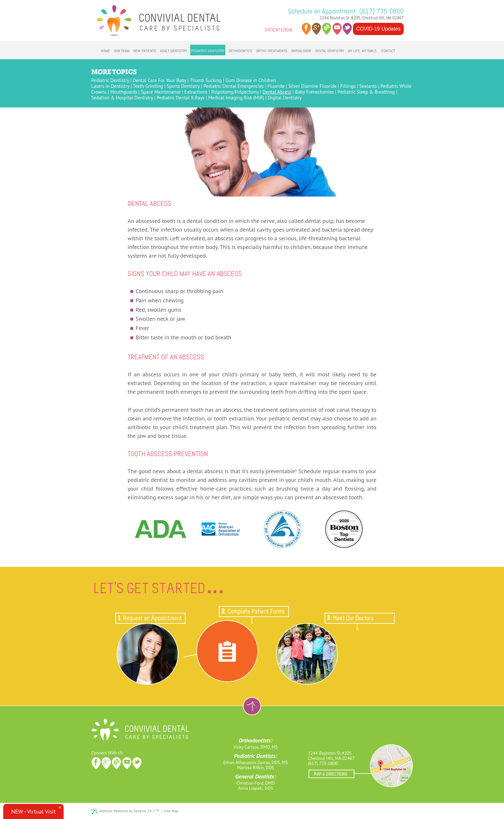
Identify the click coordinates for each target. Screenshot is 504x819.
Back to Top (252, 706)
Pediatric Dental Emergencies (234, 86)
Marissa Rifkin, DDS (255, 768)
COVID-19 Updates (378, 29)
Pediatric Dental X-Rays (180, 98)
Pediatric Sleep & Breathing (366, 92)
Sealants (368, 86)
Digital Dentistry (285, 98)
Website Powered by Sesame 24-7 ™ (129, 811)
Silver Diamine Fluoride (313, 86)
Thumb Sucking (206, 80)
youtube (337, 29)
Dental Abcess (277, 92)
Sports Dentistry (183, 86)
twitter (347, 29)
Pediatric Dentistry (110, 80)
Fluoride (276, 86)
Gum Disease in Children (251, 80)
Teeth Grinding (148, 86)
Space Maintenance (161, 92)
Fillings (348, 86)
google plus (316, 29)
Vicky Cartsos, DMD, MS (255, 747)
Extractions (196, 92)
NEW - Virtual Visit (33, 811)
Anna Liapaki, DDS (256, 788)
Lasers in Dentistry (110, 86)
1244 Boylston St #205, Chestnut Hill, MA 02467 (362, 18)
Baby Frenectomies (315, 92)
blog (327, 29)
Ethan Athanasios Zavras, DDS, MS (256, 762)
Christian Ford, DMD (255, 783)
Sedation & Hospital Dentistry (122, 98)
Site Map (171, 811)
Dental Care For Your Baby (159, 80)
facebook (306, 29)
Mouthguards (123, 92)
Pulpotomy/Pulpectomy (235, 92)
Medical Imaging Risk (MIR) (236, 98)
